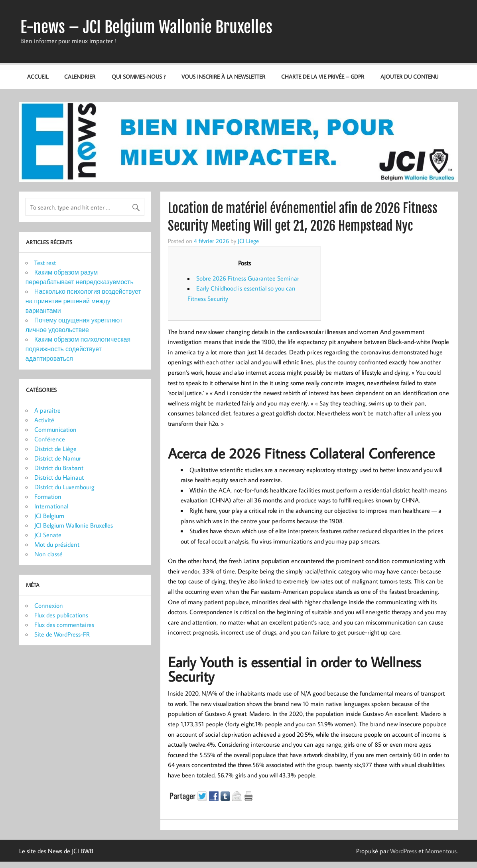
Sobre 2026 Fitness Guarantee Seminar (248, 278)
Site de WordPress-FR (62, 634)
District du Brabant (59, 468)
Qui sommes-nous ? (139, 76)
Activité (44, 420)
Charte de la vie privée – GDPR (323, 76)
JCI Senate (48, 535)
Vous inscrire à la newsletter (223, 76)
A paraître (47, 410)
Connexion (49, 605)
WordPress (403, 851)
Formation (48, 496)
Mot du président (57, 544)
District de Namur (58, 458)
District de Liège (55, 449)
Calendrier (80, 76)
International (51, 506)
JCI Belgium (49, 516)
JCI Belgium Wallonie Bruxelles (74, 525)
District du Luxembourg (64, 487)
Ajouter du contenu (409, 76)
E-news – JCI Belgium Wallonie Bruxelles (146, 27)
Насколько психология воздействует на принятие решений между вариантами (83, 301)
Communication (55, 429)
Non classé (48, 554)
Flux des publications (61, 615)
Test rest (45, 263)
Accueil (38, 76)
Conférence (50, 439)
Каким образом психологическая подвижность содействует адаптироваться (78, 349)
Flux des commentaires (64, 625)
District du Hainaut (59, 477)
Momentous (441, 851)
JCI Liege (248, 241)
